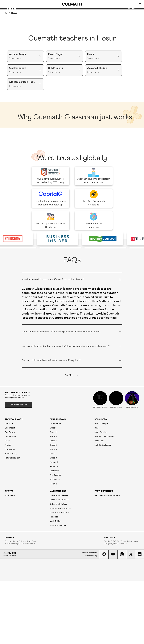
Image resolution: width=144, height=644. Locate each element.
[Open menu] (140, 4)
